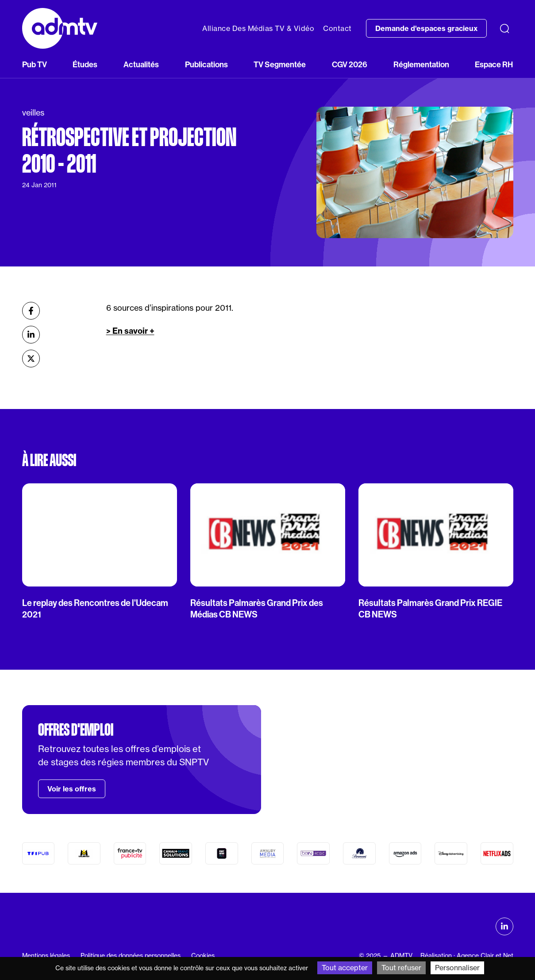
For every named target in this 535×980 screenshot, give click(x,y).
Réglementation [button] (421, 64)
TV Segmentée (280, 64)
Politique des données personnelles (131, 956)
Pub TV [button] (35, 64)
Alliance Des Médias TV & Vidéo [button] (258, 28)
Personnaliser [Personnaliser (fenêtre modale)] (457, 968)
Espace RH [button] (494, 64)
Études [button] (85, 64)
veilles (33, 113)
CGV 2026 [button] (350, 64)
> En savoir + (130, 331)
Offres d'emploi (76, 730)
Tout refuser (401, 968)
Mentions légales (46, 956)
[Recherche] (504, 28)
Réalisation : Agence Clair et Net (467, 956)
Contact (337, 28)
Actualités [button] (141, 64)
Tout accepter (345, 968)
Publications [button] (206, 64)
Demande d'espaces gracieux (426, 28)
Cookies (203, 956)
